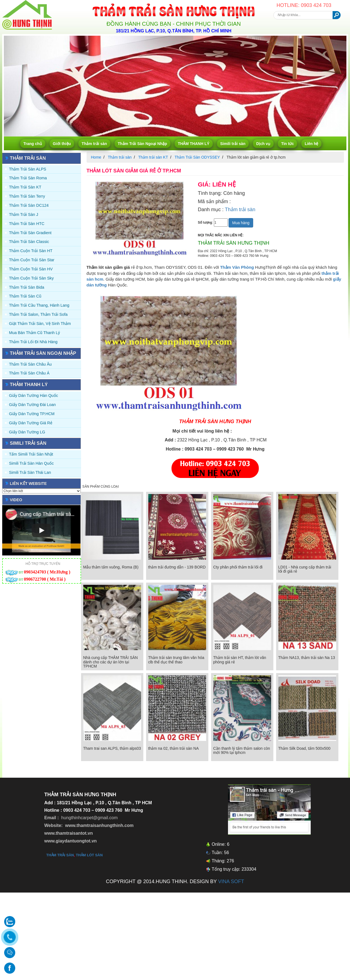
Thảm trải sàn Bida (27, 287)
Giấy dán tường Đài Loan (33, 405)
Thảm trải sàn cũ (25, 296)
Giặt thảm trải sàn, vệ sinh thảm (40, 324)
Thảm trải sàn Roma (28, 178)
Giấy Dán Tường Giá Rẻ (31, 423)
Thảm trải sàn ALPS (28, 169)
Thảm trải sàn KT (25, 187)
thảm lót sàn (89, 855)
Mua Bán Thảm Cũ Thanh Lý (35, 333)
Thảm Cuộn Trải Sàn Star (32, 260)
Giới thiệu (62, 144)
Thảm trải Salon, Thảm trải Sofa (38, 314)
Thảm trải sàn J (24, 214)
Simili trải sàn (233, 144)
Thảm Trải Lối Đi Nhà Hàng (33, 342)
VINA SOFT (231, 881)
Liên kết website (28, 483)
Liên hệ (311, 144)
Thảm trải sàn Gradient (30, 233)
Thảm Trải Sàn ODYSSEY (197, 157)
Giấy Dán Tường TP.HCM (32, 414)
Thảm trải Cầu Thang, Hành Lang (39, 305)
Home (96, 157)
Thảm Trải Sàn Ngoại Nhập (142, 144)
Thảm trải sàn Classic (29, 242)
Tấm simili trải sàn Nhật (31, 454)
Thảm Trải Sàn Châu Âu (30, 364)
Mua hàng (241, 223)
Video (16, 500)
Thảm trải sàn (94, 144)
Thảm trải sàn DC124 (29, 205)
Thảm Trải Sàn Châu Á (29, 373)
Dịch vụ (263, 144)
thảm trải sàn (60, 855)
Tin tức (287, 144)
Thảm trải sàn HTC (27, 224)
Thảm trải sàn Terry (27, 196)
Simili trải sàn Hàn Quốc (32, 463)
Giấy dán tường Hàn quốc (34, 395)
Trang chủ (33, 144)
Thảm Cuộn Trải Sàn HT (31, 251)
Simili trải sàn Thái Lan (30, 472)
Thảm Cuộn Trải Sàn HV (31, 269)
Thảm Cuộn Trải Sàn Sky (32, 278)
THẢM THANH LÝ (194, 144)
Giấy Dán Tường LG (27, 432)
